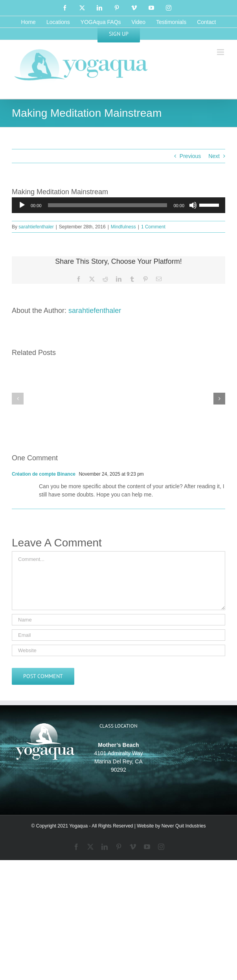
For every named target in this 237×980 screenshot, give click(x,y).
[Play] (22, 205)
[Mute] (193, 205)
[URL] (118, 650)
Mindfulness (123, 227)
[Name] (118, 620)
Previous (190, 156)
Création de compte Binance (44, 474)
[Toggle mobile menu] (221, 52)
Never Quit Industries (184, 826)
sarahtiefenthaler (36, 227)
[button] (18, 399)
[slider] (108, 205)
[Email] (118, 635)
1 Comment (153, 227)
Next (214, 156)
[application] (118, 205)
